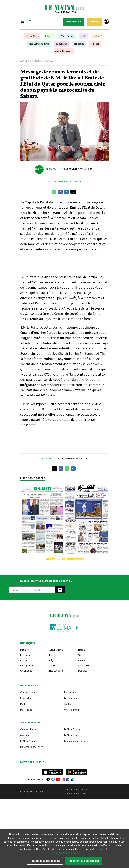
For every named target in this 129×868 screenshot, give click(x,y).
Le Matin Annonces (30, 741)
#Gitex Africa (32, 36)
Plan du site (26, 710)
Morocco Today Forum (32, 747)
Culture (24, 660)
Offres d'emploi (72, 710)
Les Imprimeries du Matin (77, 741)
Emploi (82, 660)
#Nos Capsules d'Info (39, 44)
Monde (53, 655)
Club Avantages (28, 729)
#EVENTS (97, 36)
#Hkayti (49, 36)
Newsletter (74, 22)
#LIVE (83, 36)
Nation (82, 650)
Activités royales (57, 650)
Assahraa (25, 735)
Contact (68, 704)
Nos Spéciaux (56, 671)
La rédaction (70, 698)
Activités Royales (43, 61)
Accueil (25, 61)
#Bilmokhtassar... (64, 51)
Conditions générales (77, 789)
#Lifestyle (79, 44)
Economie (25, 655)
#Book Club (62, 44)
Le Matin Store (71, 735)
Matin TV (24, 650)
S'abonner (95, 22)
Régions (53, 660)
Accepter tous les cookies (84, 861)
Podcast (82, 671)
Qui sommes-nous (29, 692)
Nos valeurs (70, 692)
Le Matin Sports (72, 729)
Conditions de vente (77, 794)
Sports (53, 665)
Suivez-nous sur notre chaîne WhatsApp (64, 182)
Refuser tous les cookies (45, 861)
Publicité (25, 704)
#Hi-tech (95, 44)
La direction (26, 698)
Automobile (84, 665)
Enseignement (27, 665)
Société (82, 655)
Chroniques (26, 671)
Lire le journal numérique (65, 558)
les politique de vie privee (64, 853)
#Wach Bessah (67, 36)
